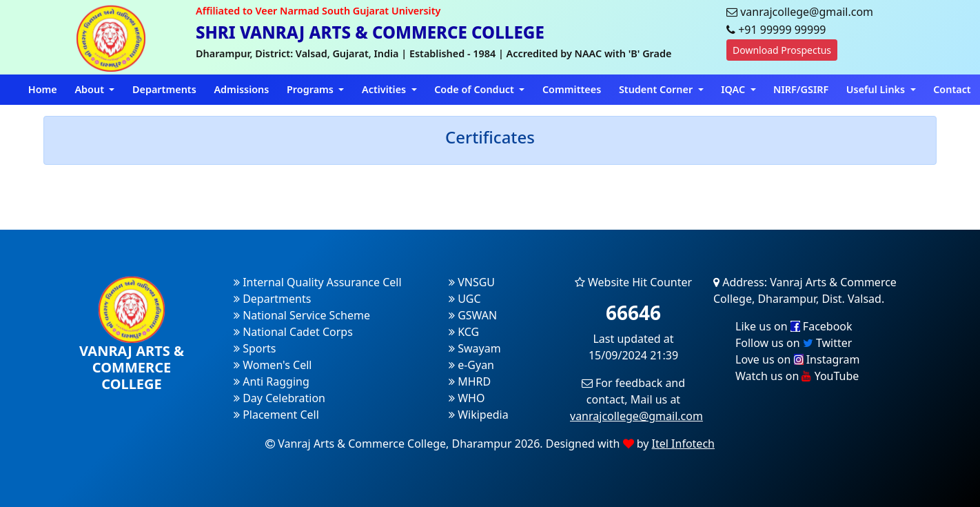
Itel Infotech (683, 444)
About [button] (90, 89)
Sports (255, 348)
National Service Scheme (302, 315)
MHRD (470, 381)
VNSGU (472, 282)
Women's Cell (273, 365)
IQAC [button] (734, 89)
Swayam (475, 348)
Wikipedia (479, 415)
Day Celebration (279, 398)
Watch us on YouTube (797, 376)
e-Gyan (471, 365)
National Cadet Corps (293, 332)
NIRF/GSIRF (801, 89)
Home (43, 89)
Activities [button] (385, 89)
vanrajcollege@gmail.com (636, 416)
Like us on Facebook (794, 326)
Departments (164, 89)
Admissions (241, 89)
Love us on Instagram (797, 359)
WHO (467, 398)
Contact (952, 89)
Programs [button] (312, 89)
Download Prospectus (782, 50)
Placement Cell (276, 415)
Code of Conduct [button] (475, 89)
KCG (464, 332)
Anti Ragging (272, 381)
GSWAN (473, 315)
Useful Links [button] (877, 89)
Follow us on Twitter (794, 343)
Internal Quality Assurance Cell (318, 282)
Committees (572, 89)
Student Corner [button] (657, 89)
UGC (465, 299)
